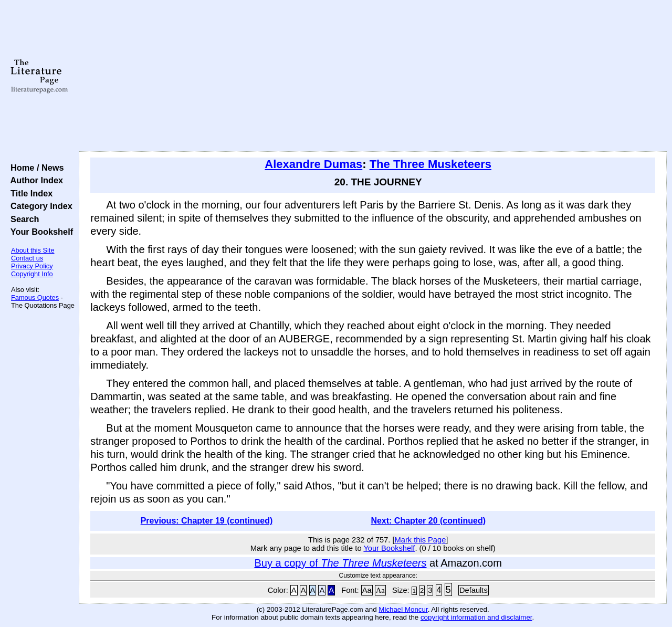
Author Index (34, 180)
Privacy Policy (32, 266)
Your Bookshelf (39, 232)
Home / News (35, 168)
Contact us (27, 258)
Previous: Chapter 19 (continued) (207, 521)
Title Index (29, 193)
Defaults (474, 590)
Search (22, 219)
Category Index (39, 206)
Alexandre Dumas (313, 164)
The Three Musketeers (430, 164)
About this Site (33, 250)
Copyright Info (32, 274)
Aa (367, 590)
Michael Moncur (403, 609)
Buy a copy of (341, 563)
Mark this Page (421, 540)
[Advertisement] (373, 76)
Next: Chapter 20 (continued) (428, 521)
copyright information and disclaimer (476, 617)
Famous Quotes (35, 297)
